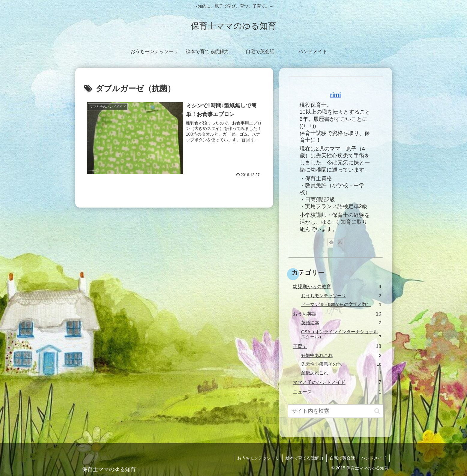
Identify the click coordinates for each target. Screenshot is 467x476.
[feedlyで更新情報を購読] (331, 242)
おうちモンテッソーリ (258, 458)
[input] (336, 411)
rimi (335, 95)
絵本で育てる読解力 (304, 458)
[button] (377, 411)
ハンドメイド (374, 458)
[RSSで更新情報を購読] (340, 242)
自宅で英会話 (342, 458)
